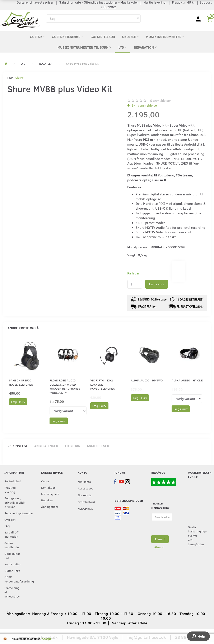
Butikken (47, 500)
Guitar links (12, 571)
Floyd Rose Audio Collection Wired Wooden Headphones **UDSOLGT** (65, 386)
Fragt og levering (10, 490)
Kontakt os (48, 487)
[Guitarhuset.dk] (20, 19)
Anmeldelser (98, 446)
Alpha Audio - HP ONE (187, 380)
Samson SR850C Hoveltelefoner (21, 382)
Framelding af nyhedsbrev (12, 592)
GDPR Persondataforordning (14, 579)
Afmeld (159, 547)
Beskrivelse (17, 446)
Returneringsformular (14, 513)
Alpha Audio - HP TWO (147, 380)
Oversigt (10, 519)
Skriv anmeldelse (144, 105)
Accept (46, 639)
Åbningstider (50, 507)
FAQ (7, 526)
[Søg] (138, 18)
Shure (19, 78)
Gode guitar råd (12, 556)
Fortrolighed (13, 481)
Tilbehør (72, 446)
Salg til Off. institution (12, 534)
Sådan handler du (12, 545)
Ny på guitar (13, 564)
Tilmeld (160, 539)
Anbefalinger (46, 446)
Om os (45, 481)
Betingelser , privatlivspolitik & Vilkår (14, 502)
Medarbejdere (50, 494)
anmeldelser (160, 100)
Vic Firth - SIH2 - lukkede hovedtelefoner (103, 384)
